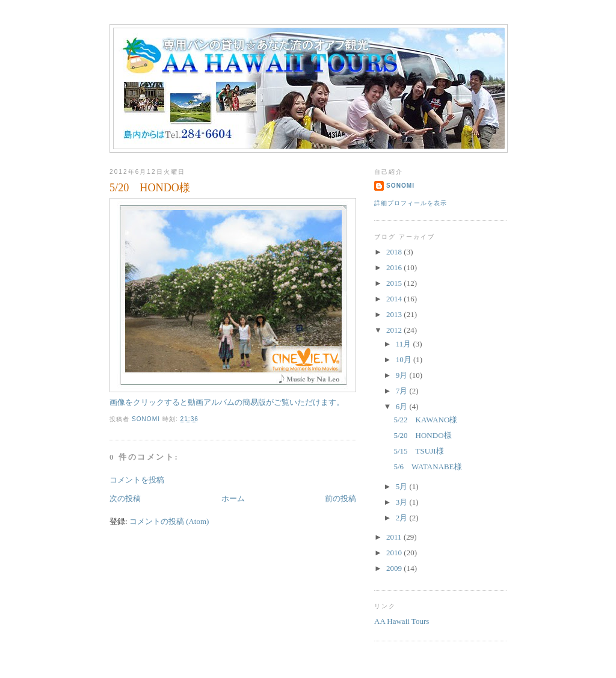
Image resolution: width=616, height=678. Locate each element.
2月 (403, 518)
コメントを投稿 (137, 480)
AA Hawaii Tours (402, 621)
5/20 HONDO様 (422, 435)
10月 (405, 359)
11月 (405, 344)
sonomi (400, 186)
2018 (395, 252)
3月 (403, 502)
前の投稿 (340, 498)
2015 (395, 283)
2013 (395, 314)
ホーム (233, 498)
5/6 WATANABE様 (427, 467)
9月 (403, 375)
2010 (395, 553)
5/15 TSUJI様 (418, 451)
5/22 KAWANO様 (425, 420)
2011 (395, 537)
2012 (395, 330)
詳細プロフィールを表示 (411, 203)
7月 (403, 391)
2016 (395, 267)
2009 (395, 568)
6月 (403, 406)
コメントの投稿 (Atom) (169, 521)
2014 (395, 299)
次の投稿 (125, 498)
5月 (403, 486)
